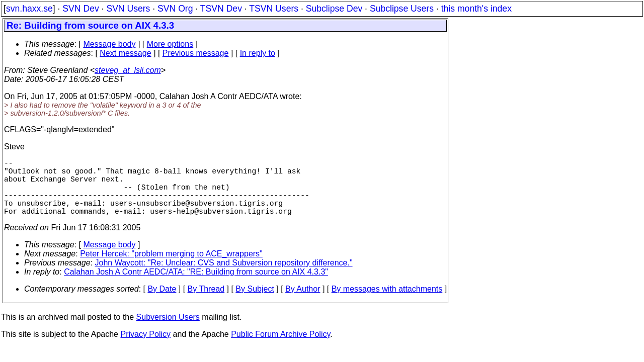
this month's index (476, 9)
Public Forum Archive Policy (280, 348)
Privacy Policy (145, 348)
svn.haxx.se (29, 9)
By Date (162, 303)
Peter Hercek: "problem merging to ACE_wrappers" (171, 268)
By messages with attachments (387, 303)
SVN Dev (80, 9)
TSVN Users (274, 9)
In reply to (258, 53)
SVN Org (175, 9)
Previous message (196, 53)
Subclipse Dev (334, 9)
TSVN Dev (221, 9)
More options (170, 44)
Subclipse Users (402, 9)
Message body (109, 44)
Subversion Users (168, 331)
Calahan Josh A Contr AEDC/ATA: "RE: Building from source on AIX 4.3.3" (196, 286)
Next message (125, 53)
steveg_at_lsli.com (128, 70)
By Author (303, 303)
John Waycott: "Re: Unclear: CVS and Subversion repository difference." (224, 277)
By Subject (255, 303)
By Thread (206, 303)
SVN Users (128, 9)
